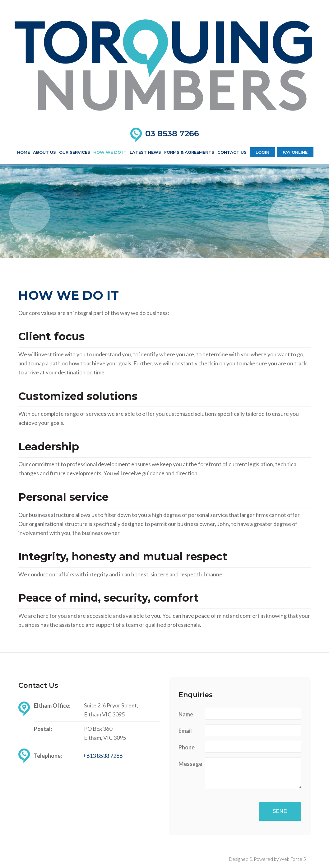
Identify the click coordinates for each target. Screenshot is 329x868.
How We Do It (110, 152)
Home (23, 152)
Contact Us (232, 152)
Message (189, 764)
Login (262, 152)
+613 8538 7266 (103, 756)
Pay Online (295, 152)
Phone (187, 747)
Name (186, 714)
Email (185, 731)
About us (44, 152)
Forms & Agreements (189, 152)
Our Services (75, 152)
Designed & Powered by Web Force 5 (267, 859)
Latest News (145, 152)
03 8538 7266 (172, 134)
